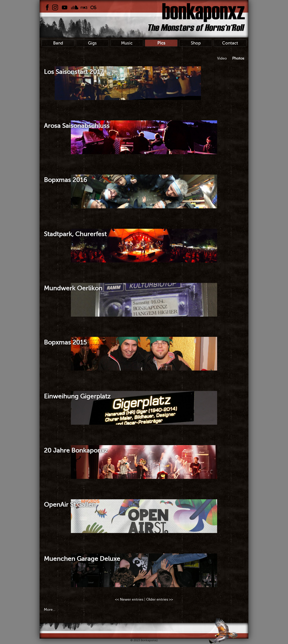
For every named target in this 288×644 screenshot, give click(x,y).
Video (222, 58)
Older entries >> (160, 600)
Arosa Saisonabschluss (77, 126)
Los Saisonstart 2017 (74, 72)
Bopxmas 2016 (65, 180)
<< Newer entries (129, 600)
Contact (230, 43)
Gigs (92, 43)
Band (58, 43)
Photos (238, 58)
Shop (196, 43)
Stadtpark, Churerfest (75, 234)
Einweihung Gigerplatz (77, 396)
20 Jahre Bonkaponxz (76, 450)
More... (50, 610)
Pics (161, 43)
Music (127, 43)
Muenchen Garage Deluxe (82, 559)
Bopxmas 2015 (65, 342)
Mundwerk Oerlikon (73, 288)
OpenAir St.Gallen (70, 505)
